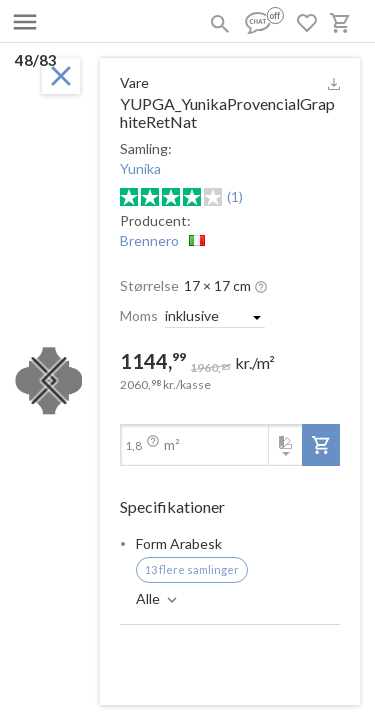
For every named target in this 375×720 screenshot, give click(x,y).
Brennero (149, 240)
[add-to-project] (321, 445)
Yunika (140, 168)
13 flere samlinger (192, 569)
